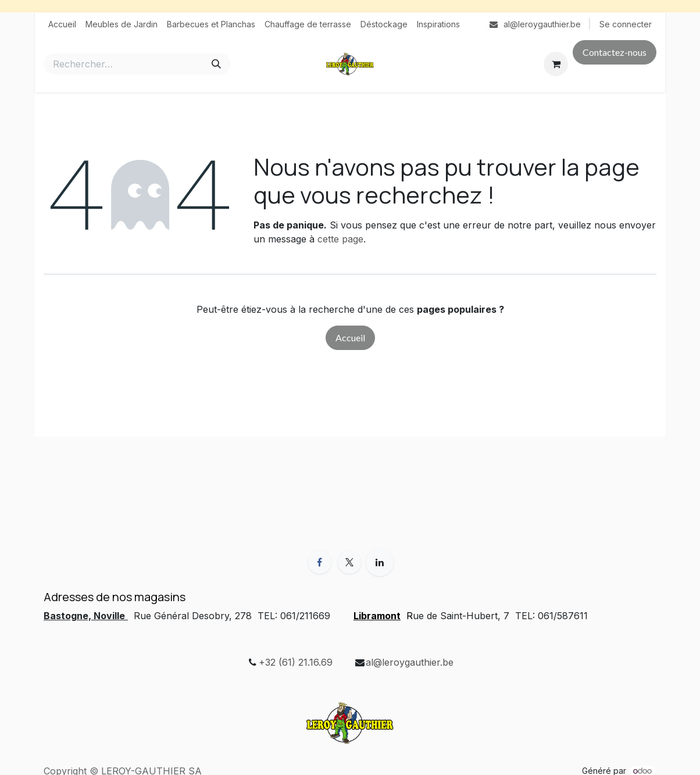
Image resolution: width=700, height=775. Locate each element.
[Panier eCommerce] (556, 64)
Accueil (350, 337)
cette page (340, 239)
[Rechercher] (216, 64)
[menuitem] (62, 24)
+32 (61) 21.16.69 (296, 662)
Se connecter (626, 24)
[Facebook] (320, 562)
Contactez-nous (615, 52)
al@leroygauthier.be (410, 662)
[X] (349, 562)
